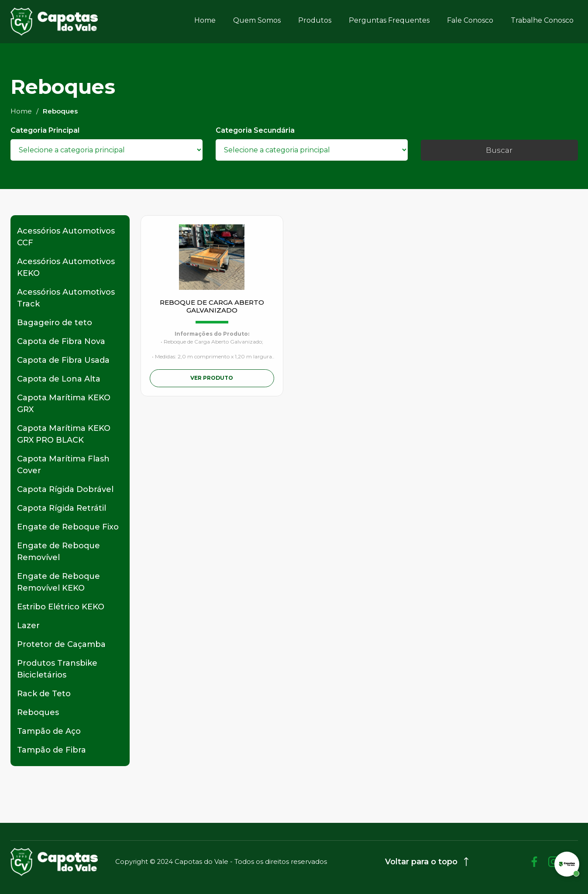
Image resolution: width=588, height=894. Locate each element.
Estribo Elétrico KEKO (61, 607)
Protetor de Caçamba (61, 644)
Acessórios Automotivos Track (66, 298)
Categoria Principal (45, 130)
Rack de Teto (44, 694)
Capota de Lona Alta (59, 379)
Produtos (315, 20)
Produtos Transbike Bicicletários (57, 669)
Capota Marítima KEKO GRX (64, 404)
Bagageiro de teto (55, 323)
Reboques (38, 712)
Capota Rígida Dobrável (65, 489)
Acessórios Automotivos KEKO (66, 267)
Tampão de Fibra (52, 750)
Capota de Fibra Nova (61, 341)
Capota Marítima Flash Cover (63, 465)
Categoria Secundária (255, 130)
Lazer (28, 626)
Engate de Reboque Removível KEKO (58, 582)
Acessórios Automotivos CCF (66, 237)
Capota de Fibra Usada (63, 360)
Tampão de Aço (49, 731)
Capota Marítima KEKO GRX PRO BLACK (64, 434)
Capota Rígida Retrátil (62, 508)
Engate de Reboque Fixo (68, 527)
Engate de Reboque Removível (58, 552)
